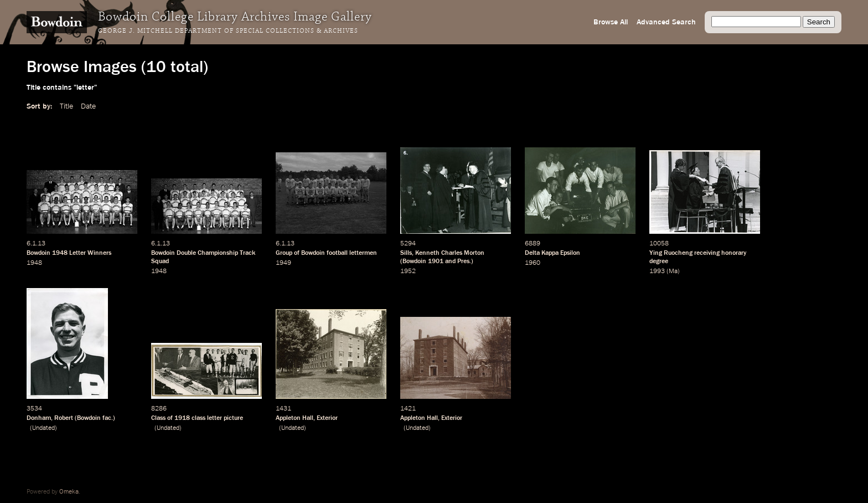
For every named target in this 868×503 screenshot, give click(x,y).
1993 (657, 271)
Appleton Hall (294, 418)
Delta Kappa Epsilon (552, 253)
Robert (64, 418)
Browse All (611, 22)
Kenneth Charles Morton (450, 253)
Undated (43, 428)
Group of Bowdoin (300, 253)
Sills (406, 253)
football (337, 253)
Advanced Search (666, 22)
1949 (283, 263)
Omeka (69, 492)
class (198, 418)
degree (659, 261)
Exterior (327, 418)
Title (66, 106)
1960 (533, 263)
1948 (60, 253)
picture (233, 418)
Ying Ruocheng (671, 253)
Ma (673, 271)
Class (158, 418)
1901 (436, 261)
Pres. (464, 261)
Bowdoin (38, 253)
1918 (182, 418)
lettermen (363, 253)
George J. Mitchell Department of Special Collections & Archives (228, 31)
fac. (108, 418)
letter (215, 418)
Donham (39, 418)
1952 (408, 271)
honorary (734, 253)
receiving (707, 253)
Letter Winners (90, 253)
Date (88, 106)
